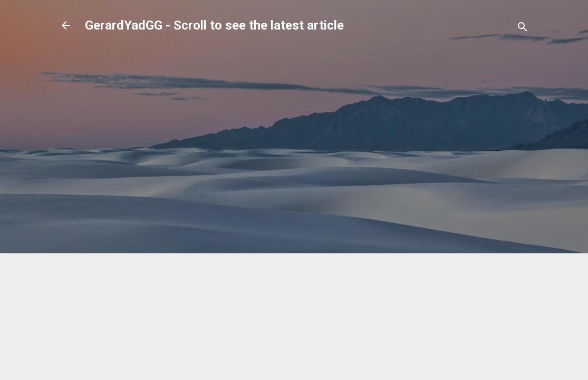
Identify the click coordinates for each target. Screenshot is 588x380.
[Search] (523, 29)
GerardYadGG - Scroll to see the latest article (214, 25)
